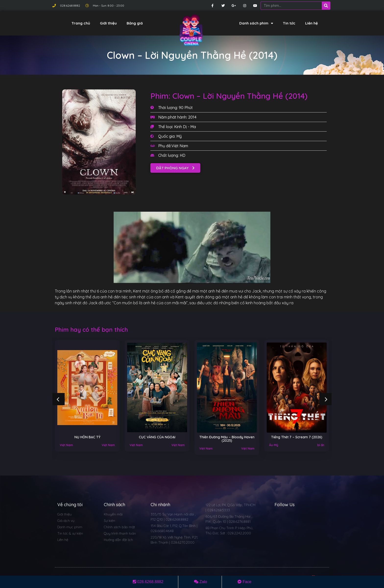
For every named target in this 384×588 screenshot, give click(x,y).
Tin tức (289, 23)
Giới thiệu (108, 23)
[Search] (326, 6)
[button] (175, 168)
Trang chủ (81, 23)
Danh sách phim (256, 23)
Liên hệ (312, 23)
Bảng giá (135, 23)
